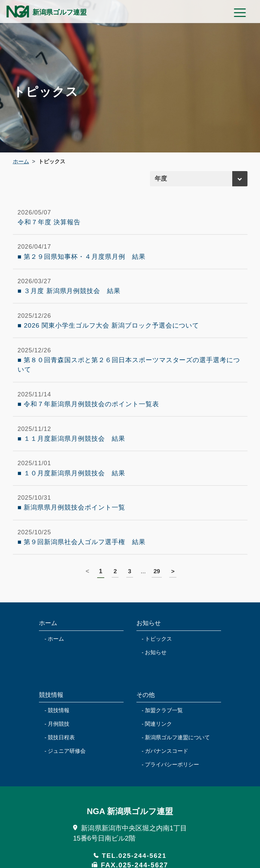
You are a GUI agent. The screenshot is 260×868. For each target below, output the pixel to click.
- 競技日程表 (60, 750)
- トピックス (157, 651)
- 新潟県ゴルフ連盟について (176, 750)
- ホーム (54, 651)
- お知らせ (154, 665)
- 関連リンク (157, 736)
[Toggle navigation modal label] (238, 13)
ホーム (21, 161)
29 (157, 583)
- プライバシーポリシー (171, 777)
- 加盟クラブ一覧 (162, 722)
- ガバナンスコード (165, 763)
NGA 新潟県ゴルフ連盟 (130, 823)
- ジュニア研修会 (65, 763)
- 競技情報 (57, 722)
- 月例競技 (57, 736)
